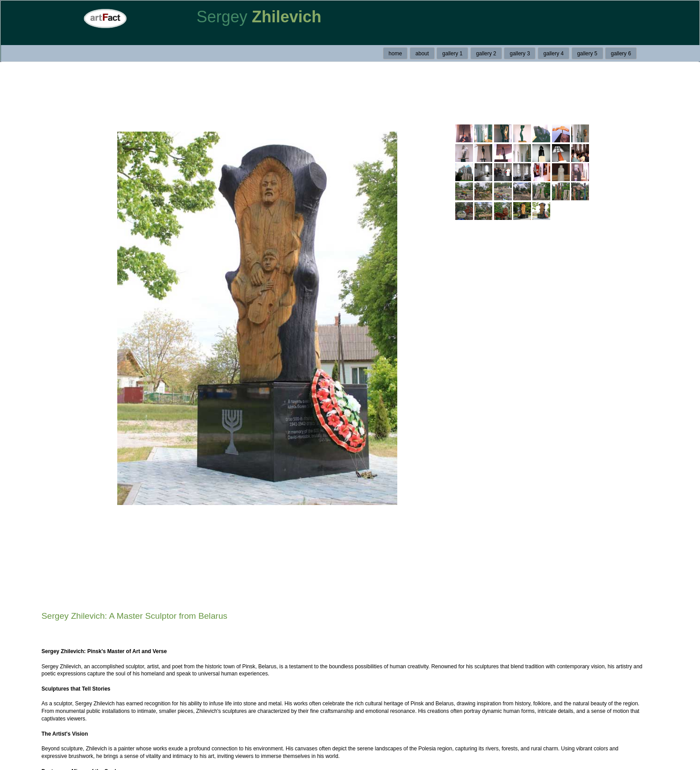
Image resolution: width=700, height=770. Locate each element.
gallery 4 (554, 54)
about (422, 54)
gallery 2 (486, 54)
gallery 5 (587, 54)
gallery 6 (621, 54)
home (395, 54)
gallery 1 (452, 54)
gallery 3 (520, 54)
